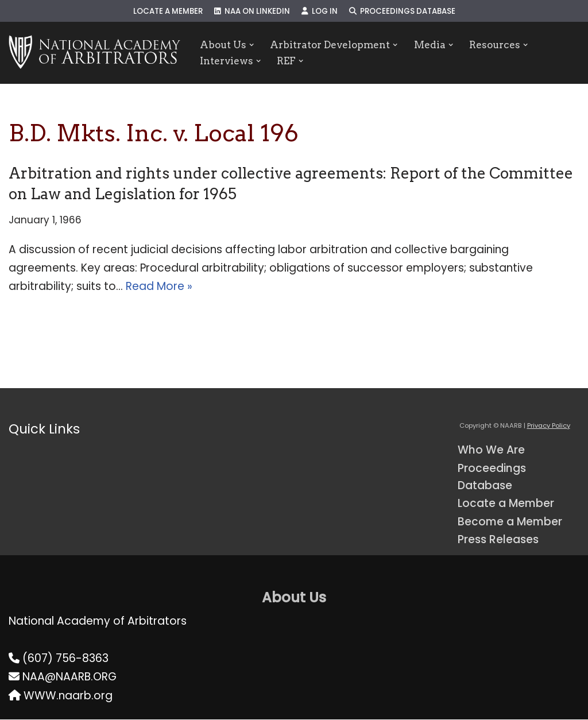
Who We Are (491, 450)
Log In (320, 11)
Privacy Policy (549, 425)
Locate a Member (168, 11)
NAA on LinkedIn (252, 11)
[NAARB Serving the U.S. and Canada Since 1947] (94, 53)
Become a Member (510, 522)
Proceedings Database (403, 11)
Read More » (159, 287)
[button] (252, 44)
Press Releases (498, 540)
